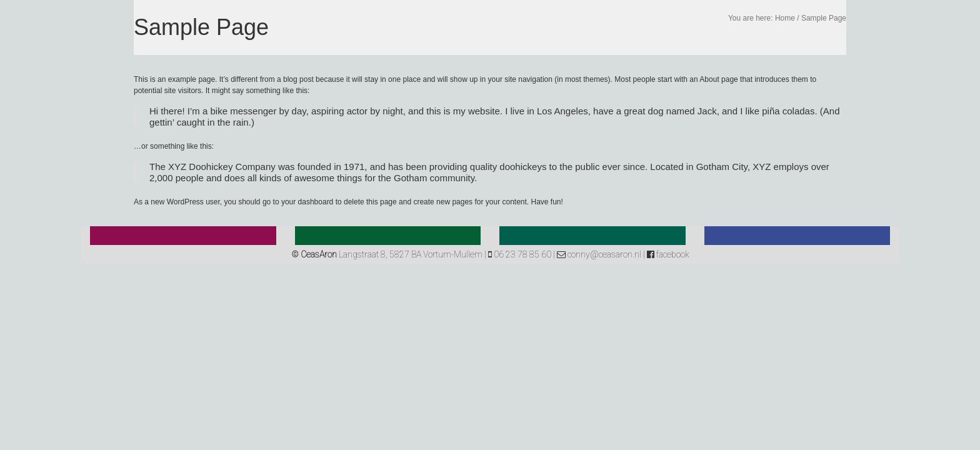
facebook (668, 254)
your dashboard (307, 202)
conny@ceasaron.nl (599, 254)
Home (785, 18)
